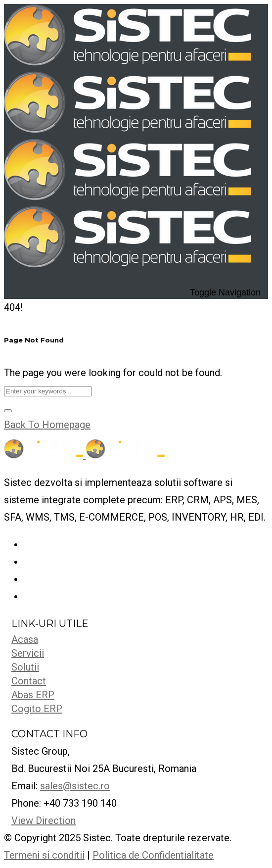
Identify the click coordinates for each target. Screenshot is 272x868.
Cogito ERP (37, 709)
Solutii (25, 667)
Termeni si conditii (44, 855)
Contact (29, 681)
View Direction (44, 820)
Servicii (28, 653)
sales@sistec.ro (75, 786)
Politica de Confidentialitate (153, 855)
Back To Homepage (47, 425)
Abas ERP (33, 695)
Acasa (25, 639)
